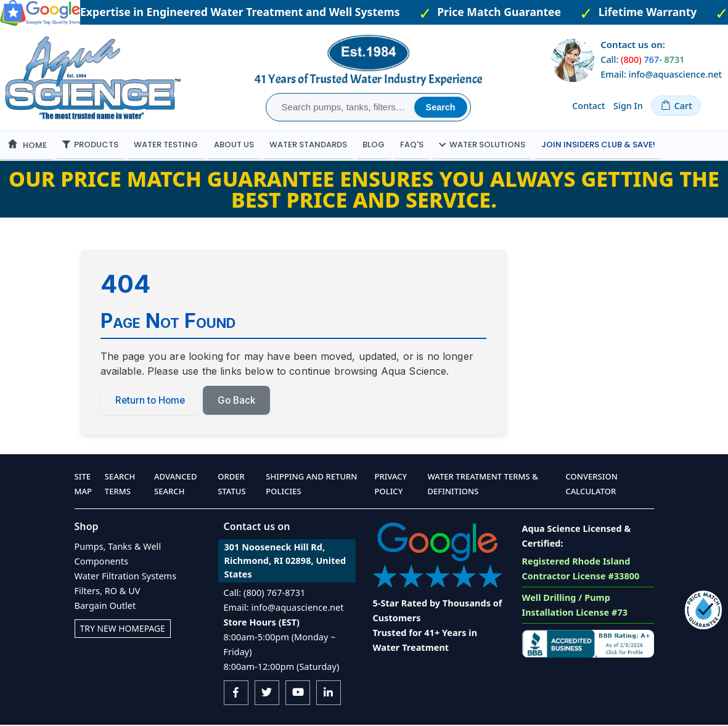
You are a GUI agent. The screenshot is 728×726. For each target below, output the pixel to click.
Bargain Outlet (105, 607)
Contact (588, 106)
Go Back (242, 401)
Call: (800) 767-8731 (265, 594)
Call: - (642, 59)
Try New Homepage (125, 630)
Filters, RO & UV (108, 592)
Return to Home (152, 401)
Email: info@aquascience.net (661, 74)
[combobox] (342, 107)
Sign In (628, 106)
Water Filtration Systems (126, 577)
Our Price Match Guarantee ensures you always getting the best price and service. (364, 189)
